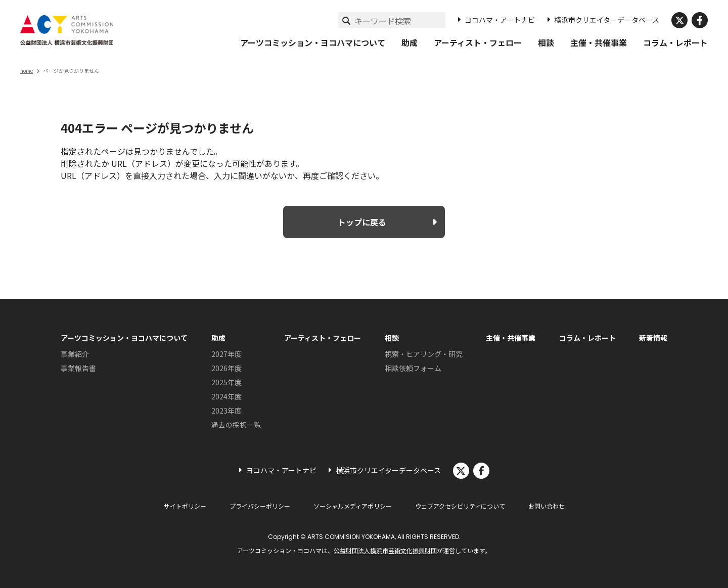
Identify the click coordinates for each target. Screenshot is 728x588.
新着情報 (653, 338)
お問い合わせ (547, 506)
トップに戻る (362, 222)
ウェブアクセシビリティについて (460, 506)
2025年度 (226, 382)
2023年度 (226, 411)
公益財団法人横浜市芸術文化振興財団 (385, 550)
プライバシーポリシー (260, 506)
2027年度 (226, 354)
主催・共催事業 (599, 42)
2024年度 (226, 396)
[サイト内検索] (400, 21)
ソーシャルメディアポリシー (353, 506)
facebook (700, 20)
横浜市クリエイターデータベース (607, 20)
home (27, 71)
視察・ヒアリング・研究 (424, 354)
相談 (546, 42)
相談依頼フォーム (413, 368)
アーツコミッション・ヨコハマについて (313, 42)
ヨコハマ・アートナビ (500, 20)
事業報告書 (78, 368)
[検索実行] (346, 20)
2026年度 (226, 368)
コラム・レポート (675, 42)
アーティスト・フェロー (478, 42)
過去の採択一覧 (236, 425)
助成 (409, 42)
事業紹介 (75, 354)
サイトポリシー (185, 506)
